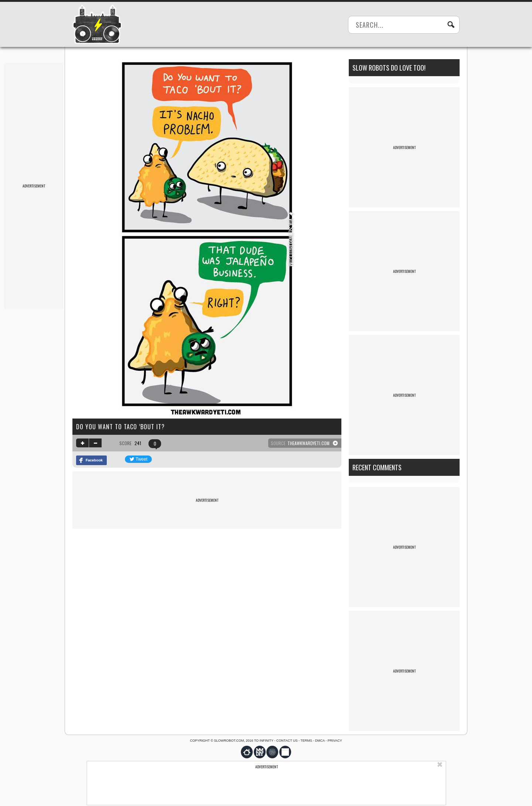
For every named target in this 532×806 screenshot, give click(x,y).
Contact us (287, 741)
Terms (306, 741)
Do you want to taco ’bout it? (120, 427)
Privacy (335, 741)
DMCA (320, 741)
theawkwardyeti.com (308, 443)
